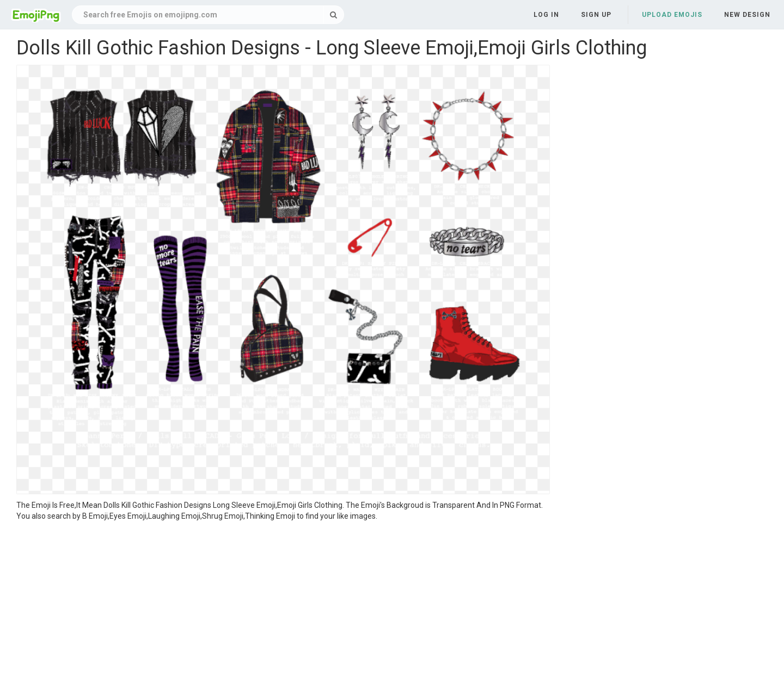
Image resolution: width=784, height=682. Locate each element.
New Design (747, 15)
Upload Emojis (672, 15)
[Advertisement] (283, 603)
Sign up (596, 15)
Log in (546, 15)
